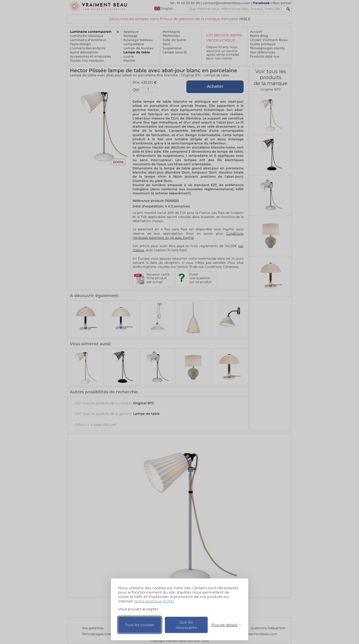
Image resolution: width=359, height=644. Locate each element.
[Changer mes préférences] (224, 625)
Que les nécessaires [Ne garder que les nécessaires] (186, 625)
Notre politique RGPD (154, 601)
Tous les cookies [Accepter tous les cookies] (140, 625)
